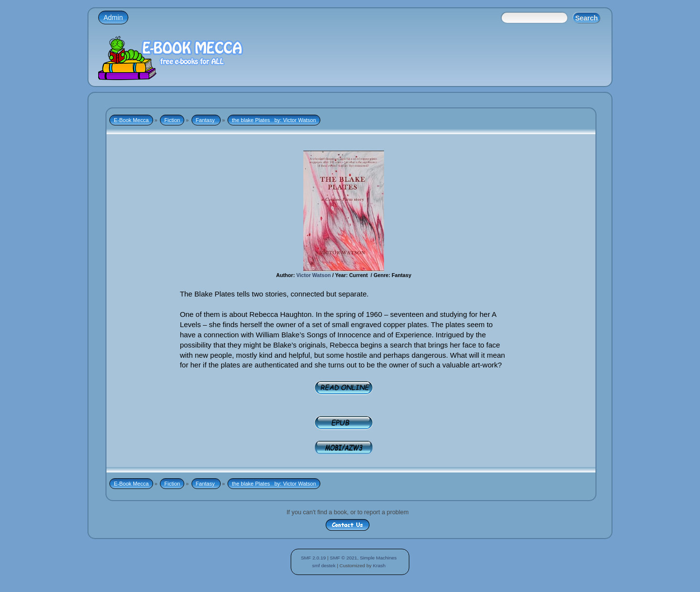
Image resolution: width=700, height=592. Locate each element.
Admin (113, 17)
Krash (379, 566)
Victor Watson (313, 275)
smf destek (324, 566)
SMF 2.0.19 (314, 558)
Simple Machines (378, 558)
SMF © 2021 (344, 558)
